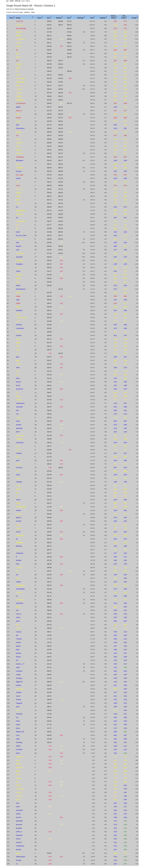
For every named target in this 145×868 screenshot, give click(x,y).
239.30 (49, 600)
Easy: (21, 12)
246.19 (49, 75)
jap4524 (19, 193)
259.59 (49, 82)
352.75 (60, 61)
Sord (18, 346)
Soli (17, 782)
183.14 (49, 617)
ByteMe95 (19, 821)
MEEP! (18, 746)
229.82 (49, 285)
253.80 (60, 89)
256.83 (49, 300)
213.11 (49, 667)
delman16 (19, 428)
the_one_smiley (21, 235)
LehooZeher (20, 328)
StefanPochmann (22, 318)
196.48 (49, 568)
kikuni (18, 378)
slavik (18, 807)
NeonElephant (21, 289)
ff (16, 557)
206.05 (49, 543)
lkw (17, 660)
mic (17, 550)
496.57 (69, 43)
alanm (18, 232)
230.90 (49, 439)
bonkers (19, 685)
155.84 (49, 689)
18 (36, 289)
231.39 (49, 435)
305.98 (60, 114)
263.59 (49, 57)
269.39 (49, 68)
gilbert (18, 57)
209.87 (49, 671)
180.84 (49, 628)
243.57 (49, 360)
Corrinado (19, 796)
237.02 (49, 403)
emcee (18, 396)
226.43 (60, 468)
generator (19, 825)
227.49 (49, 457)
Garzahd (19, 43)
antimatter (19, 257)
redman (19, 268)
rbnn (18, 710)
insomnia (19, 32)
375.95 (60, 82)
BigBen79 (19, 682)
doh (17, 610)
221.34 (49, 482)
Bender (18, 785)
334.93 (60, 64)
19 (36, 128)
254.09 (49, 332)
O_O (18, 225)
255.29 (49, 318)
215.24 (49, 496)
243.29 (49, 364)
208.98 (49, 246)
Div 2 (28, 1)
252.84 (49, 28)
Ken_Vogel (20, 175)
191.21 (49, 596)
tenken (18, 764)
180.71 (49, 632)
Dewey (18, 814)
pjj (17, 393)
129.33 (49, 742)
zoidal (18, 503)
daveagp (19, 93)
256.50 (49, 682)
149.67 (49, 696)
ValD (18, 564)
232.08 (49, 121)
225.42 (49, 25)
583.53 (69, 28)
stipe (18, 625)
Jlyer (18, 803)
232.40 (49, 432)
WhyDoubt (20, 689)
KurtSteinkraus (21, 103)
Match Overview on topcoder (24, 9)
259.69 (49, 514)
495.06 (69, 36)
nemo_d (19, 614)
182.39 (60, 246)
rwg (17, 353)
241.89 (49, 275)
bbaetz (18, 285)
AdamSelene (20, 403)
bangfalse (19, 310)
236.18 (49, 414)
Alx (17, 182)
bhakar (18, 343)
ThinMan (19, 592)
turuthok (19, 335)
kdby (18, 282)
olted (18, 360)
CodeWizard (20, 846)
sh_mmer (19, 89)
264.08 (49, 132)
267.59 (49, 293)
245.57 (49, 350)
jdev (17, 446)
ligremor (19, 518)
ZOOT (18, 200)
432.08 (69, 53)
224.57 (49, 221)
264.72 (49, 200)
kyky (18, 125)
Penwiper (19, 678)
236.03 (49, 128)
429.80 (69, 50)
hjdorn (18, 800)
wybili (18, 760)
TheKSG (19, 639)
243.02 (49, 203)
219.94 (49, 489)
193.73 (49, 578)
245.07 (49, 571)
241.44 (49, 378)
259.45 (49, 103)
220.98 (49, 214)
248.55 (49, 153)
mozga (18, 675)
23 (36, 171)
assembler (19, 407)
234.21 (49, 425)
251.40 (49, 343)
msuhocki (19, 792)
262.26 (60, 239)
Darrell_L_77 (20, 664)
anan (18, 250)
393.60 (60, 75)
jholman (19, 653)
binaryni (19, 246)
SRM (12, 1)
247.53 (49, 111)
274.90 (60, 178)
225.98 (49, 228)
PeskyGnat (20, 553)
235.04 (49, 421)
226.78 (60, 225)
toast (18, 321)
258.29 (49, 61)
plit (17, 635)
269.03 (49, 21)
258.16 (49, 525)
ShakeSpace (20, 600)
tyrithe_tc (19, 832)
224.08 (49, 475)
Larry (18, 735)
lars (17, 375)
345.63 (60, 100)
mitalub (18, 278)
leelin (18, 368)
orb (17, 717)
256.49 (49, 307)
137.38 (49, 739)
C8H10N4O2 (20, 82)
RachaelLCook (21, 210)
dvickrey (19, 514)
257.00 (49, 93)
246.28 (49, 118)
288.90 (60, 139)
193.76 (49, 235)
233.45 (49, 428)
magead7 (19, 64)
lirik (17, 493)
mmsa (18, 114)
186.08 (49, 610)
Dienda (18, 642)
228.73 (60, 153)
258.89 (49, 143)
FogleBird (19, 275)
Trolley (18, 86)
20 (36, 264)
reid (17, 61)
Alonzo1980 (20, 435)
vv (17, 864)
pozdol (18, 178)
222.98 (49, 232)
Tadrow (18, 364)
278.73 (60, 143)
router (18, 350)
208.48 (49, 521)
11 (36, 139)
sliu (17, 496)
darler (18, 621)
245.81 (49, 150)
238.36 (49, 603)
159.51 (49, 675)
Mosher (19, 657)
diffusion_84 (20, 732)
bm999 (18, 485)
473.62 (69, 32)
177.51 (49, 725)
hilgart (18, 307)
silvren (18, 617)
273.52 (60, 200)
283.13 (60, 207)
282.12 (60, 150)
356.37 (60, 96)
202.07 (49, 553)
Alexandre (19, 153)
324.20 (60, 128)
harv (18, 471)
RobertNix (19, 835)
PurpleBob (20, 168)
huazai (18, 478)
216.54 (60, 228)
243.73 (49, 357)
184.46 (49, 717)
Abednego (19, 439)
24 (36, 178)
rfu (17, 596)
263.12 (49, 36)
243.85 (49, 243)
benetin (19, 118)
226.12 (49, 182)
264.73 (49, 503)
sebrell (18, 839)
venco (18, 185)
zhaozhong (20, 443)
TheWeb (19, 453)
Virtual (18, 500)
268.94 (60, 232)
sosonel (19, 521)
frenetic (19, 75)
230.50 (49, 39)
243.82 (49, 46)
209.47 (49, 196)
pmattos (19, 560)
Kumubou (19, 468)
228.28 (60, 221)
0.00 (61, 39)
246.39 (49, 218)
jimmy (18, 728)
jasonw (18, 771)
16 (36, 235)
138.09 (49, 710)
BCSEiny (19, 325)
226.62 (49, 464)
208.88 (49, 518)
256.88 (49, 535)
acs (17, 575)
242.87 (49, 368)
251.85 (49, 100)
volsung (19, 632)
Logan (18, 525)
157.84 (49, 678)
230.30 (49, 443)
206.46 (49, 539)
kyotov (18, 853)
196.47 (49, 707)
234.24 (49, 178)
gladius (18, 107)
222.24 (60, 289)
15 (36, 246)
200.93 (49, 557)
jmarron (19, 382)
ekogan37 (19, 400)
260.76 (49, 264)
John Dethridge (21, 28)
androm (19, 510)
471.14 (69, 21)
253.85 (49, 335)
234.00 (49, 282)
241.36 (49, 592)
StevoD (19, 850)
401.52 (69, 57)
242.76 (49, 371)
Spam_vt (19, 111)
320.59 (60, 125)
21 (36, 218)
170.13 (49, 642)
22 (36, 243)
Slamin (18, 164)
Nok (17, 228)
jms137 (18, 489)
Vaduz (18, 578)
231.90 (60, 182)
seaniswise (20, 603)
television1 (20, 260)
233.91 (49, 189)
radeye (18, 296)
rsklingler (19, 482)
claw (18, 457)
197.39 (49, 560)
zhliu (18, 243)
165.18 (49, 660)
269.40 (60, 193)
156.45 (49, 685)
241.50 (49, 375)
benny (18, 385)
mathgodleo (20, 100)
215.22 (49, 500)
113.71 (49, 728)
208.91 (49, 50)
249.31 (49, 346)
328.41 (60, 107)
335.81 (60, 121)
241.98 (49, 589)
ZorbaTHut (20, 21)
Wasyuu (19, 132)
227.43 (49, 460)
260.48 (49, 257)
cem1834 (19, 750)
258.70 (49, 135)
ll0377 (18, 432)
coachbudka (20, 789)
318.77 (60, 86)
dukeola (19, 425)
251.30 (60, 157)
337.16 (69, 103)
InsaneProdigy (21, 507)
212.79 (60, 210)
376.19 (60, 78)
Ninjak (18, 314)
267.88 (49, 64)
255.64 (49, 268)
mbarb (18, 271)
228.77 (60, 235)
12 (36, 168)
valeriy (18, 339)
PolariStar (19, 714)
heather (19, 582)
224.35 (49, 160)
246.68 (49, 96)
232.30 (49, 146)
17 (36, 257)
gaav (18, 357)
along (18, 146)
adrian (18, 725)
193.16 (49, 582)
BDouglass (20, 160)
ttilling (18, 607)
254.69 (49, 53)
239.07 (49, 393)
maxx (18, 450)
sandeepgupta (21, 221)
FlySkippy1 (20, 543)
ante (18, 53)
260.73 (49, 107)
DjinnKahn (19, 25)
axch (18, 71)
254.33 (49, 328)
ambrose (19, 293)
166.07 (49, 657)
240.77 (60, 160)
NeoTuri (19, 817)
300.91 (60, 146)
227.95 (49, 453)
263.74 (49, 43)
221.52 (60, 189)
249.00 (60, 214)
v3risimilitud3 (20, 589)
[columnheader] (11, 17)
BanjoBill (19, 828)
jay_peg (19, 171)
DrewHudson (20, 128)
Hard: (33, 12)
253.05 (60, 253)
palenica (19, 528)
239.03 (49, 278)
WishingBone (20, 585)
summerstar (20, 239)
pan (17, 571)
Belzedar (19, 546)
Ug (17, 218)
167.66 (49, 653)
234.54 (49, 853)
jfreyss (18, 121)
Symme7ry (20, 389)
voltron (18, 332)
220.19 (49, 485)
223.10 (49, 478)
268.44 (49, 157)
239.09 (60, 185)
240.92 (49, 382)
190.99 (49, 239)
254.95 (49, 321)
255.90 (49, 314)
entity (18, 739)
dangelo (19, 778)
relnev (18, 421)
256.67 (49, 303)
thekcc (18, 775)
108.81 (49, 732)
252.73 (49, 339)
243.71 (49, 271)
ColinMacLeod (21, 39)
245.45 (60, 353)
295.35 (60, 132)
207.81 (49, 528)
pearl (18, 460)
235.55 (49, 418)
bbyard (18, 646)
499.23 (69, 25)
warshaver (19, 214)
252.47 (49, 86)
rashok (18, 139)
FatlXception (20, 253)
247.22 (49, 125)
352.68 (60, 93)
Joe (17, 135)
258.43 (49, 89)
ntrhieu (18, 196)
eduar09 (19, 36)
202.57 (49, 550)
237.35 (49, 32)
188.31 (49, 607)
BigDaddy (19, 143)
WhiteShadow (21, 857)
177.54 (49, 639)
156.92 (49, 532)
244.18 (60, 203)
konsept (19, 860)
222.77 (49, 225)
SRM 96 (18, 1)
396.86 (60, 21)
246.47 (49, 164)
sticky (18, 667)
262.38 (49, 171)
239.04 (49, 396)
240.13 (60, 175)
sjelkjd (18, 68)
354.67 (60, 25)
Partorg (19, 700)
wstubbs (19, 692)
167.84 (49, 650)
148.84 (49, 700)
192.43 (49, 585)
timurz (18, 371)
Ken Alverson (20, 78)
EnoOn (18, 532)
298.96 (60, 171)
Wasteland (20, 757)
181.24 (49, 625)
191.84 (49, 250)
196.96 (49, 564)
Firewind (19, 418)
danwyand (19, 767)
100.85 (49, 735)
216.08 (60, 218)
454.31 (69, 46)
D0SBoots (19, 568)
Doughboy (19, 264)
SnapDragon (20, 157)
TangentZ (19, 703)
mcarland (19, 671)
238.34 (49, 71)
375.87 (60, 68)
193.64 (49, 168)
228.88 (49, 450)
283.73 (60, 196)
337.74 (60, 111)
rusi (17, 414)
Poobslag (19, 742)
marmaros (19, 189)
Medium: (27, 12)
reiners (18, 696)
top (7, 1)
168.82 (49, 646)
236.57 (49, 407)
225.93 (49, 193)
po (17, 50)
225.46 (49, 471)
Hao (17, 410)
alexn (18, 707)
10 (36, 114)
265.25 (49, 296)
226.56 (49, 114)
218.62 (49, 260)
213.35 (49, 507)
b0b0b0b (19, 96)
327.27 (60, 118)
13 (36, 96)
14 (36, 100)
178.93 (49, 635)
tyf (17, 539)
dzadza (18, 628)
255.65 (49, 139)
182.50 (49, 621)
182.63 (49, 721)
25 (36, 250)
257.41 (49, 210)
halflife (18, 303)
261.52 (49, 78)
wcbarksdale (20, 535)
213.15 (49, 664)
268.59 (49, 185)
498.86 (69, 39)
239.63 (49, 389)
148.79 (49, 703)
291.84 (60, 135)
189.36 (49, 207)
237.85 (49, 400)
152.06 (49, 692)
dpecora (19, 150)
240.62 (49, 385)
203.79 (49, 546)
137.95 (49, 714)
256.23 (49, 310)
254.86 (49, 325)
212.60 (49, 510)
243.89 (49, 575)
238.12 (60, 250)
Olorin (18, 721)
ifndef (18, 753)
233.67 (49, 614)
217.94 (49, 253)
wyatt (18, 300)
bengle (18, 464)
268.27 (60, 168)
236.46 (49, 410)
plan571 (19, 203)
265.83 (60, 164)
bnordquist (20, 810)
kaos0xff (19, 842)
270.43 (49, 175)
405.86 (69, 71)
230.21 (49, 446)
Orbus (18, 475)
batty (18, 650)
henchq (19, 46)
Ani (17, 207)
